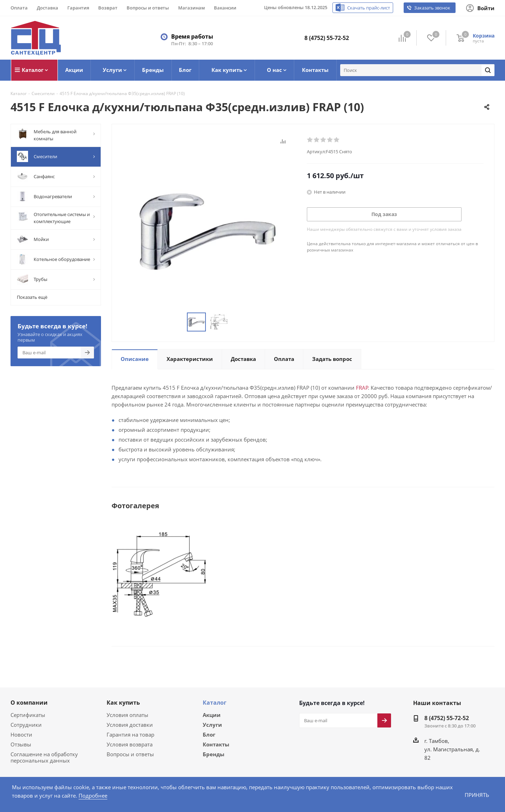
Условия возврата (128, 744)
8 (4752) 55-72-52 (327, 38)
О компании (29, 702)
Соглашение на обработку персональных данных (43, 757)
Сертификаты (27, 714)
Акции (212, 714)
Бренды (214, 755)
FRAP (351, 387)
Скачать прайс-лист (371, 8)
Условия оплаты (126, 714)
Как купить (123, 702)
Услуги (212, 725)
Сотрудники (25, 724)
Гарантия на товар (129, 734)
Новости (21, 734)
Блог (209, 735)
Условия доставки (128, 724)
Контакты (216, 745)
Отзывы (20, 744)
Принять (477, 795)
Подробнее (64, 795)
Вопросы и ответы (129, 754)
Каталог (215, 702)
